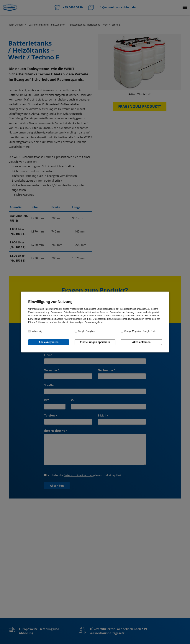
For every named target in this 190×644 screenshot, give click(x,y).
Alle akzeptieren (49, 342)
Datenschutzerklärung (104, 319)
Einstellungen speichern (95, 342)
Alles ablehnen (141, 342)
